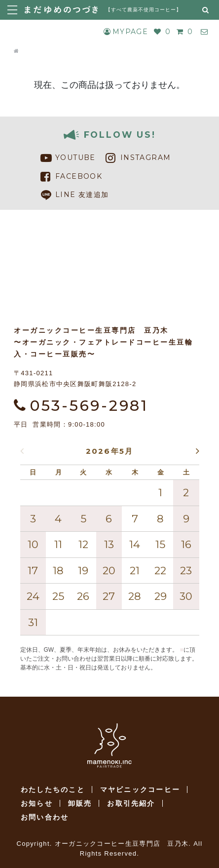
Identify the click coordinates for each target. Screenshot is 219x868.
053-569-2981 (81, 406)
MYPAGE (126, 32)
